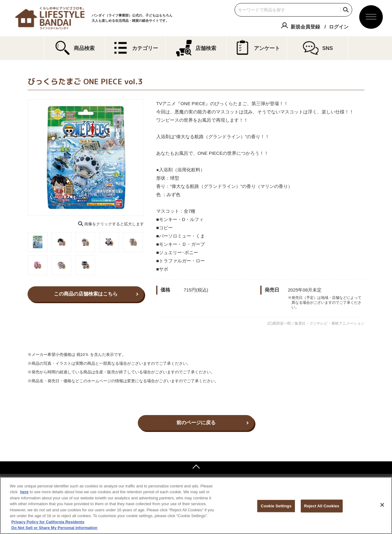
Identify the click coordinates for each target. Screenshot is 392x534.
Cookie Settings (276, 506)
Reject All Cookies (322, 506)
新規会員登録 (305, 27)
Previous (23, 158)
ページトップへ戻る (196, 467)
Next (148, 158)
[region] (196, 505)
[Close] (382, 505)
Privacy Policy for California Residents (48, 522)
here (24, 492)
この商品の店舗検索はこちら (86, 294)
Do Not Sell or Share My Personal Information (54, 528)
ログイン (339, 27)
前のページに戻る (196, 423)
